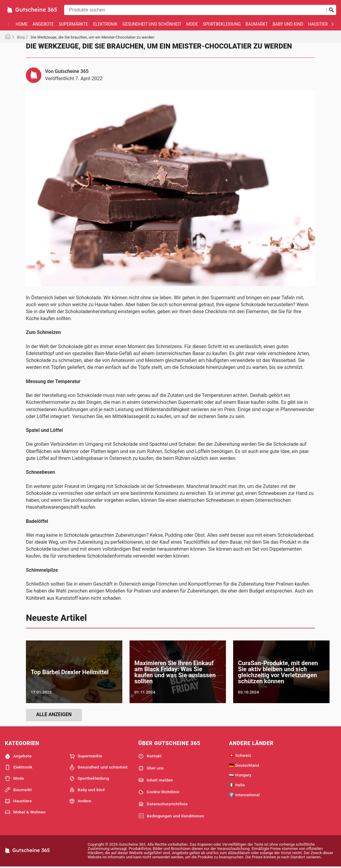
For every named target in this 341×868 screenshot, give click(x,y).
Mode (192, 24)
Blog (21, 37)
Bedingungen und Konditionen (171, 816)
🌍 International (244, 795)
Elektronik (105, 24)
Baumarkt (257, 24)
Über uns (151, 768)
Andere (80, 801)
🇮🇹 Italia (237, 785)
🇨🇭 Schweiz (240, 755)
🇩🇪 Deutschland (244, 765)
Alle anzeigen (54, 714)
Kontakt (150, 756)
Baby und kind (288, 24)
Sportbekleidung (222, 24)
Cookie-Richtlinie (159, 792)
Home (22, 24)
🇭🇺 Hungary (240, 775)
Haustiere (319, 24)
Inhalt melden (156, 780)
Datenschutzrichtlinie (163, 804)
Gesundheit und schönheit (152, 24)
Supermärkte (74, 24)
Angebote (43, 24)
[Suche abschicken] (331, 10)
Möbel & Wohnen (25, 812)
